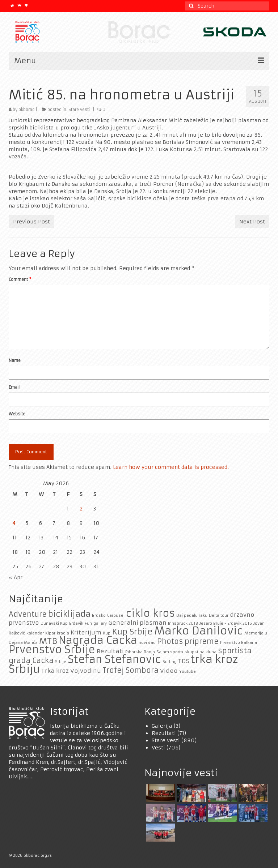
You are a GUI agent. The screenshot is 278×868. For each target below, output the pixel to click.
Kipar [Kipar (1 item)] (50, 633)
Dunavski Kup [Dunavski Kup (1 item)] (54, 623)
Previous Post (31, 222)
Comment (20, 279)
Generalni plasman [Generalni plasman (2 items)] (137, 623)
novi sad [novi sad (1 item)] (147, 643)
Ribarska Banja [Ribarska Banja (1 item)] (140, 652)
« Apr (16, 577)
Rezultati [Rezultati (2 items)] (110, 651)
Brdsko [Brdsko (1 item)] (99, 615)
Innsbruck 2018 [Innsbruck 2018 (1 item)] (183, 623)
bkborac (26, 110)
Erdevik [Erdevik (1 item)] (76, 623)
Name (15, 360)
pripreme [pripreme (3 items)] (202, 641)
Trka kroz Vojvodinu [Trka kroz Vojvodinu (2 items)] (71, 671)
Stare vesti (79, 110)
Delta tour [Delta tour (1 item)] (219, 615)
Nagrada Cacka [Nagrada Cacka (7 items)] (98, 640)
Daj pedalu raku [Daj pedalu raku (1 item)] (192, 615)
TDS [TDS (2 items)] (184, 661)
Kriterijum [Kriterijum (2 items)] (86, 632)
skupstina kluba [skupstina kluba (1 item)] (201, 652)
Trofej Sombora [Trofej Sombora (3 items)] (130, 670)
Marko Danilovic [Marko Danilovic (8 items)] (199, 631)
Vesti (158, 748)
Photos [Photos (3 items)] (170, 641)
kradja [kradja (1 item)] (63, 633)
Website (17, 414)
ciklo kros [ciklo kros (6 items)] (150, 613)
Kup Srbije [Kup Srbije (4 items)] (132, 632)
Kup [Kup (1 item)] (107, 633)
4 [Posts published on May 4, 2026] (14, 523)
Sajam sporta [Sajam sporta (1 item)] (170, 652)
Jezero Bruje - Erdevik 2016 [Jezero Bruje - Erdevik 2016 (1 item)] (226, 623)
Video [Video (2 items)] (169, 671)
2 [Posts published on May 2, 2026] (81, 509)
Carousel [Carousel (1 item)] (116, 615)
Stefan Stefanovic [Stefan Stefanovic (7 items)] (114, 660)
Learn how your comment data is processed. (171, 467)
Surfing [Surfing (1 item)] (170, 662)
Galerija (162, 726)
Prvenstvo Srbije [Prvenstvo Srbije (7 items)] (52, 650)
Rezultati (164, 733)
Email (14, 387)
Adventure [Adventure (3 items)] (28, 614)
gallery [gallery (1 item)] (100, 623)
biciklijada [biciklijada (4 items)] (69, 614)
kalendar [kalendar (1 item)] (35, 633)
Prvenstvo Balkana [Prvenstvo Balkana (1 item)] (239, 643)
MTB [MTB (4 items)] (48, 641)
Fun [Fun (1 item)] (88, 623)
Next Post (252, 222)
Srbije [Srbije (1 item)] (61, 662)
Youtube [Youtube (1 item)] (188, 672)
